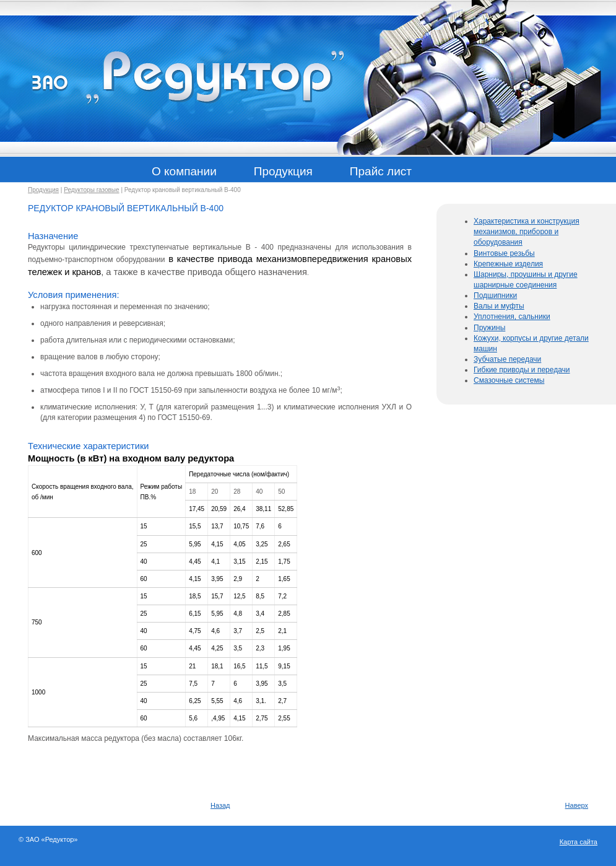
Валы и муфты (499, 306)
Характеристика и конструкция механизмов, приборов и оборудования (527, 232)
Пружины (489, 328)
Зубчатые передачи (507, 359)
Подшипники (495, 295)
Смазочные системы (509, 380)
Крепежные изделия (508, 264)
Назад (220, 805)
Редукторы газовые (91, 190)
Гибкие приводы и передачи (522, 370)
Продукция (43, 190)
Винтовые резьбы (504, 253)
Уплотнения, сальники (512, 317)
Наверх (577, 805)
